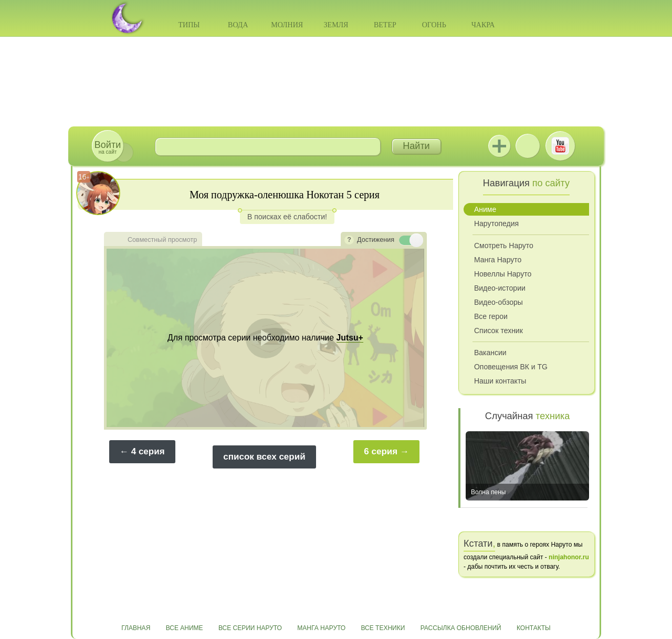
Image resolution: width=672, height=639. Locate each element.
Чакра (483, 25)
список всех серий (264, 457)
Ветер (385, 25)
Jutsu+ (499, 146)
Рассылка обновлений (461, 628)
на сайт (108, 147)
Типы (189, 25)
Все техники (383, 628)
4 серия (148, 451)
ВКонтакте (528, 146)
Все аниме (185, 628)
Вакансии (490, 353)
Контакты (534, 628)
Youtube (560, 146)
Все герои (491, 316)
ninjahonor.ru (569, 557)
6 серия (381, 451)
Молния (287, 25)
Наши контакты (500, 381)
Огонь (434, 25)
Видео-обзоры (498, 302)
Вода (238, 25)
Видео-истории (500, 288)
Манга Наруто (498, 260)
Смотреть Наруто (504, 246)
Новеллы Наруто (503, 274)
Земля (336, 25)
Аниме (485, 209)
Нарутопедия (496, 223)
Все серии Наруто (250, 628)
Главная (136, 628)
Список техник (498, 331)
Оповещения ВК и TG (511, 367)
